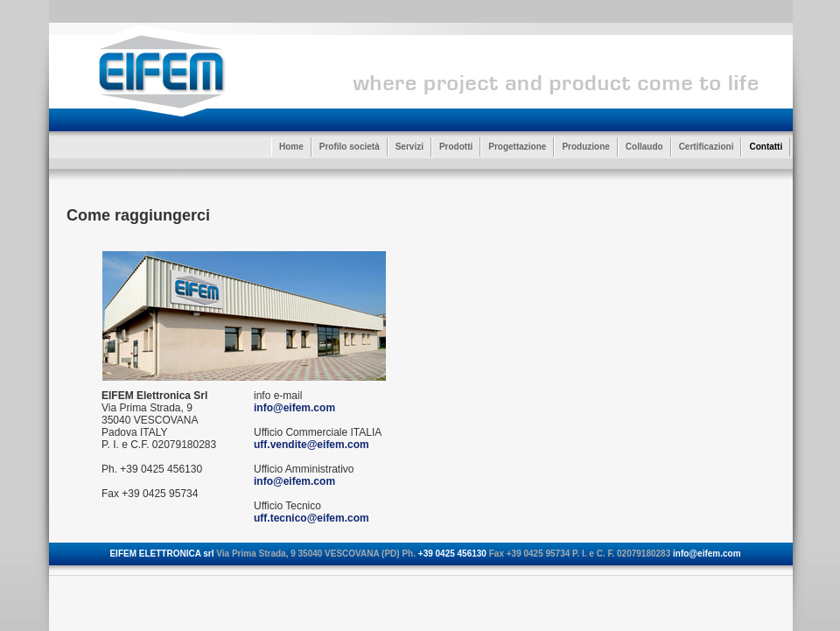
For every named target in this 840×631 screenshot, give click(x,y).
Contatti (766, 147)
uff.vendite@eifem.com (311, 445)
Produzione (585, 147)
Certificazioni (707, 147)
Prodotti (456, 147)
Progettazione (517, 147)
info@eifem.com (294, 408)
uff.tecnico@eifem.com (311, 518)
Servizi (409, 147)
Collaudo (644, 147)
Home (291, 147)
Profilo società (350, 147)
